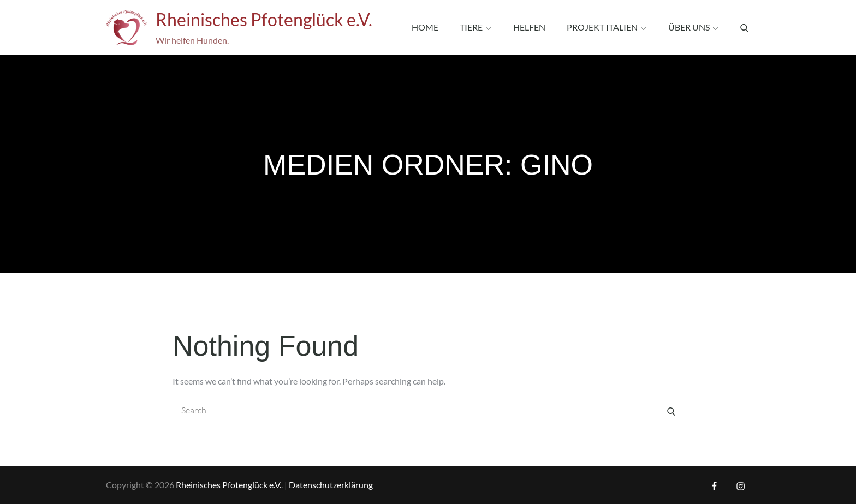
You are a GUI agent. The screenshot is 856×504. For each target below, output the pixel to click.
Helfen (529, 27)
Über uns (694, 27)
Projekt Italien (607, 27)
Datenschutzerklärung (331, 485)
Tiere (476, 27)
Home (425, 27)
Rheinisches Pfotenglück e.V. (264, 19)
